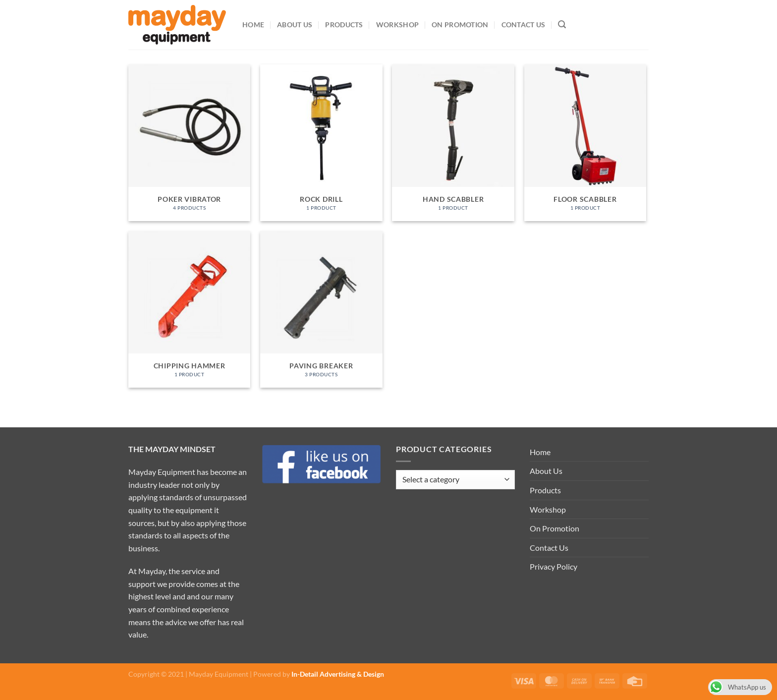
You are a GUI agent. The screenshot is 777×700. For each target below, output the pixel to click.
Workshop (397, 25)
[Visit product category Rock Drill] (321, 143)
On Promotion (460, 25)
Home (253, 25)
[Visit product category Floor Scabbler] (585, 143)
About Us (295, 25)
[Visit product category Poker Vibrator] (190, 143)
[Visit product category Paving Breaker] (321, 309)
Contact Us (524, 25)
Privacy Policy (554, 566)
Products (344, 25)
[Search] (562, 25)
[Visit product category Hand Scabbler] (453, 143)
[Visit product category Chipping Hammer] (190, 309)
